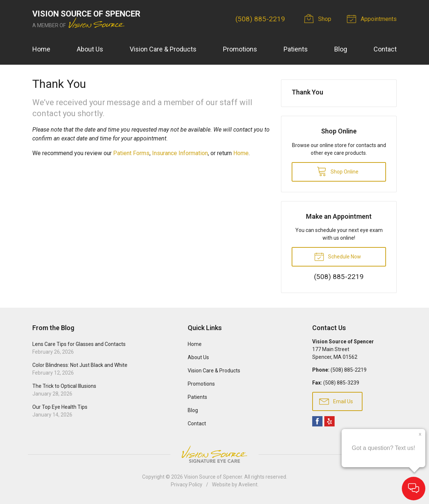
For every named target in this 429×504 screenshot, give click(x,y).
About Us (90, 49)
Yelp (329, 421)
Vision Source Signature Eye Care (214, 454)
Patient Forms (131, 153)
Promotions (240, 49)
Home (41, 49)
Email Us (336, 401)
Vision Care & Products (163, 49)
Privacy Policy (187, 485)
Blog (341, 49)
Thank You (307, 92)
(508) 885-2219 (260, 19)
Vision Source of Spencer (213, 477)
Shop (319, 18)
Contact (385, 49)
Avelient (248, 485)
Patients (296, 49)
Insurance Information (180, 153)
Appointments (373, 18)
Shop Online (338, 171)
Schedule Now (338, 256)
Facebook (317, 421)
